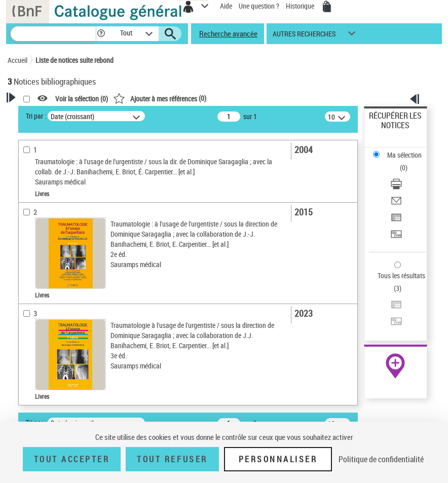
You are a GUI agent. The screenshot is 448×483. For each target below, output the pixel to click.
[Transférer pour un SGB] (396, 237)
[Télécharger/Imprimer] (396, 187)
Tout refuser (172, 459)
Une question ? (259, 6)
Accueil (17, 60)
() (160, 98)
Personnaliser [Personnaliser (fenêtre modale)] (278, 459)
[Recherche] (53, 34)
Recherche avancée (228, 33)
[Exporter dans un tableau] (396, 221)
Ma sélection (404, 155)
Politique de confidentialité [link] (381, 459)
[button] (101, 34)
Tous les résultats (401, 275)
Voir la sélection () (82, 99)
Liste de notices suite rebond (74, 60)
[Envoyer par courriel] (396, 204)
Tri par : (36, 116)
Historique (301, 6)
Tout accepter (72, 459)
